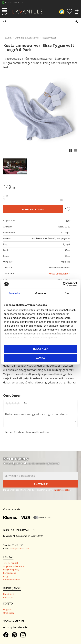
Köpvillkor (8, 597)
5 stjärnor (18, 403)
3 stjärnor (12, 403)
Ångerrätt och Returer (14, 566)
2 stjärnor (10, 403)
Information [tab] (41, 293)
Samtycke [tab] (14, 293)
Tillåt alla (40, 349)
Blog (5, 576)
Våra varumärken (12, 580)
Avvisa (41, 358)
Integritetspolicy (11, 570)
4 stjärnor (15, 403)
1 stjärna (7, 403)
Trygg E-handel (10, 563)
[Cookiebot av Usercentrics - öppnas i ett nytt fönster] (63, 284)
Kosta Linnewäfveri (60, 274)
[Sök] (76, 21)
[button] (5, 11)
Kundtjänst (9, 594)
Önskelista (9, 613)
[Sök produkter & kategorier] (40, 21)
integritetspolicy (62, 490)
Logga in (7, 610)
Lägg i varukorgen (33, 209)
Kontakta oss (10, 573)
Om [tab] (67, 293)
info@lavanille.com (20, 548)
